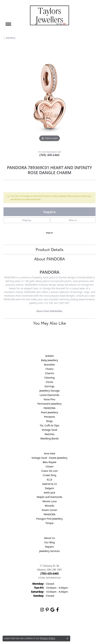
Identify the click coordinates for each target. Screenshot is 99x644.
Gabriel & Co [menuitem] (49, 484)
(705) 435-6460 (49, 155)
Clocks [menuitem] (49, 382)
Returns (73, 220)
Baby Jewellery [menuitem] (49, 360)
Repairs (49, 547)
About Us (50, 538)
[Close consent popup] (67, 638)
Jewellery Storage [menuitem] (49, 391)
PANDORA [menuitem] (49, 408)
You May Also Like (49, 323)
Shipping (26, 220)
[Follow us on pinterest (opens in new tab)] (47, 610)
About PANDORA (49, 259)
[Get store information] (49, 578)
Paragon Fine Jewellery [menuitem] (49, 519)
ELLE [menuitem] (49, 480)
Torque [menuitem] (49, 523)
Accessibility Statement (79, 626)
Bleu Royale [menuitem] (49, 462)
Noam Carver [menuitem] (49, 510)
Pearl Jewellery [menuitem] (49, 412)
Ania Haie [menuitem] (49, 453)
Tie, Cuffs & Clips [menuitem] (49, 425)
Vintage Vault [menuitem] (49, 430)
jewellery (11, 38)
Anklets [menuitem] (50, 356)
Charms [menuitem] (49, 373)
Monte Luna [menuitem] (49, 501)
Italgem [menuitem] (49, 488)
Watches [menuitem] (49, 434)
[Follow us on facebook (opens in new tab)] (57, 610)
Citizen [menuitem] (50, 466)
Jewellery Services (49, 551)
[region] (49, 96)
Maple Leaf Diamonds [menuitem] (49, 497)
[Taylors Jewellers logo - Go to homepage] (49, 15)
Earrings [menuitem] (49, 386)
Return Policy (15, 626)
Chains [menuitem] (50, 369)
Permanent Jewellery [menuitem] (49, 404)
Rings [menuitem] (49, 421)
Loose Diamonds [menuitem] (49, 395)
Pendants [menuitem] (50, 417)
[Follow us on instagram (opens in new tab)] (42, 610)
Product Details (50, 249)
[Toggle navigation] (8, 24)
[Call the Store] (50, 574)
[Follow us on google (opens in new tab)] (52, 610)
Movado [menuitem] (49, 506)
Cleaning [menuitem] (49, 378)
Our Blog (49, 542)
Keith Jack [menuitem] (49, 493)
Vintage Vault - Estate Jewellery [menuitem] (49, 458)
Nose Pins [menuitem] (49, 399)
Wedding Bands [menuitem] (49, 438)
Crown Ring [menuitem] (50, 475)
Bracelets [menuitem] (49, 365)
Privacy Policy (32, 626)
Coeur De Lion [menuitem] (50, 471)
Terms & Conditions (53, 626)
